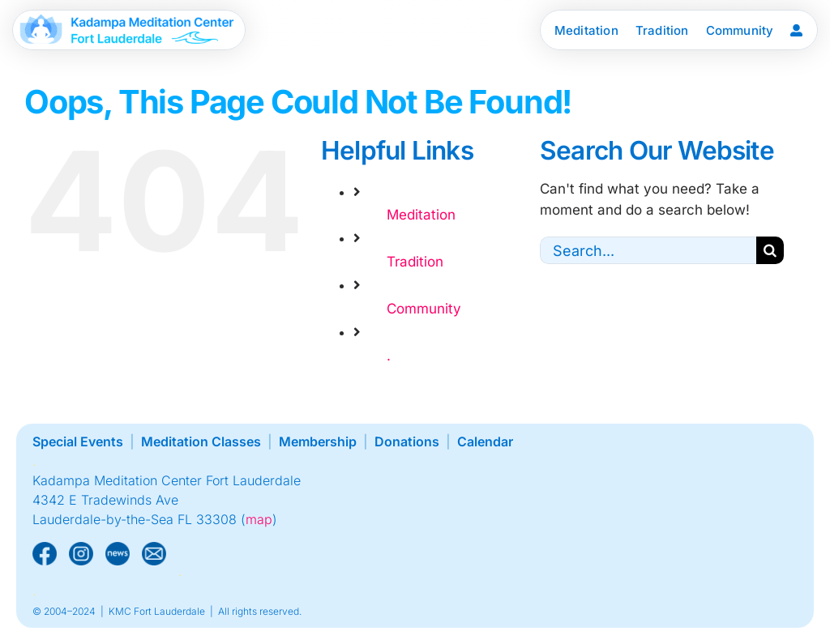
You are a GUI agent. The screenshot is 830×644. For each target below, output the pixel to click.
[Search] (770, 250)
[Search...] (648, 250)
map (259, 519)
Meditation (421, 215)
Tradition (415, 262)
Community (424, 309)
